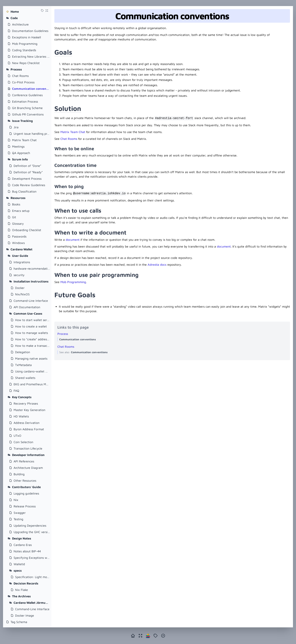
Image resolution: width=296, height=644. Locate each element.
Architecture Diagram (28, 468)
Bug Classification (24, 191)
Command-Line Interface (31, 301)
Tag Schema (19, 622)
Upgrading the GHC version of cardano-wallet (32, 532)
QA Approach (21, 153)
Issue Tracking (22, 121)
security (19, 275)
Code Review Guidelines (29, 185)
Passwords (19, 236)
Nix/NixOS (22, 294)
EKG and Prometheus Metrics (32, 384)
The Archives (21, 596)
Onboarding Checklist (27, 230)
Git (14, 217)
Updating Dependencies (30, 526)
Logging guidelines (26, 493)
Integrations (22, 262)
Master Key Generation (29, 410)
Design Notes (22, 538)
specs (18, 570)
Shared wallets (25, 378)
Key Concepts (22, 397)
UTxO (17, 436)
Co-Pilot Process (23, 82)
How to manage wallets (32, 333)
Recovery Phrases (26, 403)
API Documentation (27, 307)
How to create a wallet (31, 326)
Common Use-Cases (28, 313)
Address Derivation (27, 423)
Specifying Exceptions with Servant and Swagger (32, 558)
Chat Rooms (20, 76)
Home (15, 12)
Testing (18, 519)
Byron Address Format (29, 429)
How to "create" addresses (32, 339)
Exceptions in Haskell (27, 37)
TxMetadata (23, 365)
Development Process (27, 179)
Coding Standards (24, 50)
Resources (18, 198)
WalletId (19, 564)
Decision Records (26, 583)
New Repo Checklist (26, 63)
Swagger (20, 513)
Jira (16, 127)
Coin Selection (23, 442)
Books (16, 204)
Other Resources (25, 481)
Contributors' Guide (26, 487)
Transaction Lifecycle (28, 448)
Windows (18, 243)
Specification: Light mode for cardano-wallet (32, 577)
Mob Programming (25, 44)
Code (14, 18)
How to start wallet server (32, 320)
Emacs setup (21, 211)
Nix (16, 500)
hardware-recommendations (32, 269)
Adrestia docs (157, 265)
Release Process (25, 506)
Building (19, 474)
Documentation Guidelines (30, 31)
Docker (20, 288)
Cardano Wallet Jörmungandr (32, 603)
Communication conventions (31, 89)
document (73, 240)
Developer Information (28, 455)
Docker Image (25, 615)
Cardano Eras (23, 545)
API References (24, 461)
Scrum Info (20, 159)
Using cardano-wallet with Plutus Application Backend (32, 371)
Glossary (18, 224)
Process (16, 69)
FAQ (16, 391)
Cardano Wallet (22, 249)
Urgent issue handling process (32, 134)
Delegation (23, 352)
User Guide (20, 256)
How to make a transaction (32, 346)
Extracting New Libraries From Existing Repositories (31, 57)
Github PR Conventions (28, 114)
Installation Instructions (31, 281)
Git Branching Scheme (27, 108)
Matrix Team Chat (24, 140)
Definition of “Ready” (28, 172)
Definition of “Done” (27, 166)
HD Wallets (21, 416)
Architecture (20, 24)
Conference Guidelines (27, 95)
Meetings (18, 146)
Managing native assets (31, 358)
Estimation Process (25, 101)
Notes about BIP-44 (27, 551)
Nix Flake (22, 590)
